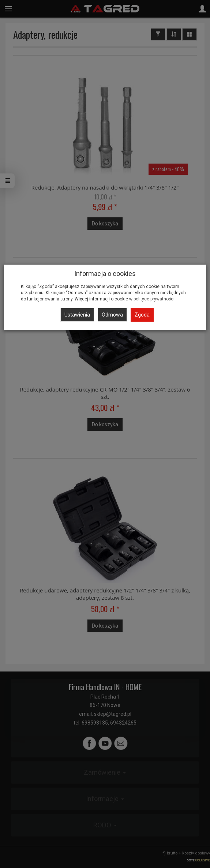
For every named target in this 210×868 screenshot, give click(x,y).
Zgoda (142, 315)
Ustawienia (77, 315)
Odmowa (112, 315)
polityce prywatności (154, 299)
